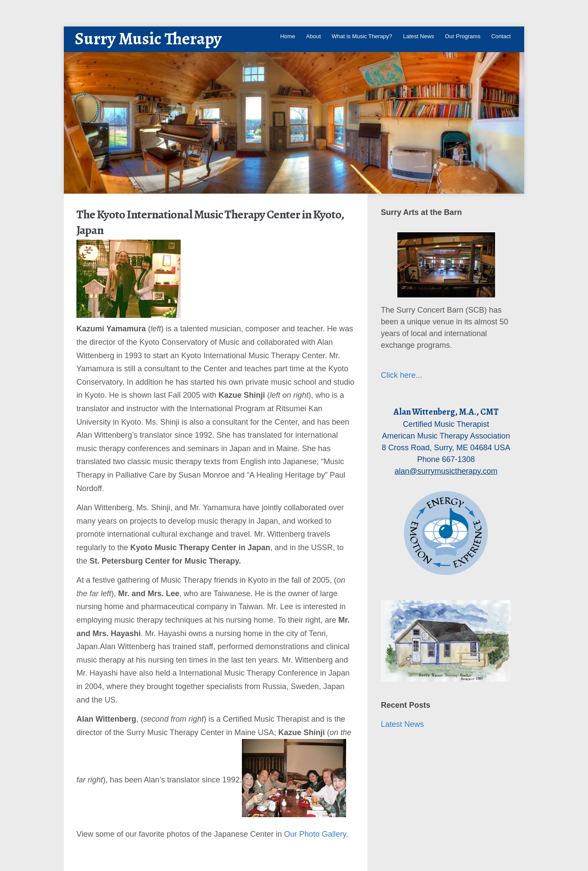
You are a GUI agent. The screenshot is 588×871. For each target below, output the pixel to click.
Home (288, 36)
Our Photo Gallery (315, 834)
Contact (501, 36)
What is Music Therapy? (362, 36)
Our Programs (463, 36)
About (314, 36)
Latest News (419, 36)
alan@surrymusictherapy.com (446, 471)
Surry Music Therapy (148, 38)
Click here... (401, 375)
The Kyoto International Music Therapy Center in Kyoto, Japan (210, 222)
